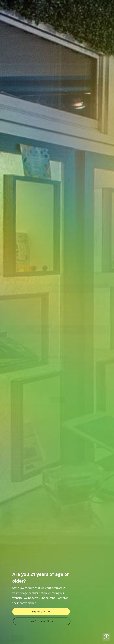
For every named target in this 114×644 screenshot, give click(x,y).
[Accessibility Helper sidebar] (106, 637)
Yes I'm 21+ (41, 612)
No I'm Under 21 (42, 621)
